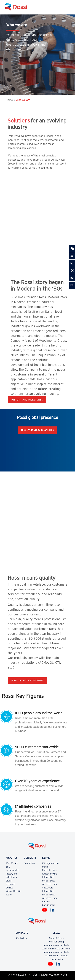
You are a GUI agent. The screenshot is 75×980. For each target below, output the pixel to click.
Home (9, 100)
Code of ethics (49, 870)
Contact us (29, 863)
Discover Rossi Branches (37, 430)
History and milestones (27, 400)
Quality (9, 888)
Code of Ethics (56, 938)
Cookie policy (49, 905)
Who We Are (12, 863)
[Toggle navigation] (69, 7)
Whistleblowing (50, 874)
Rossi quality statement (27, 681)
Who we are (23, 100)
